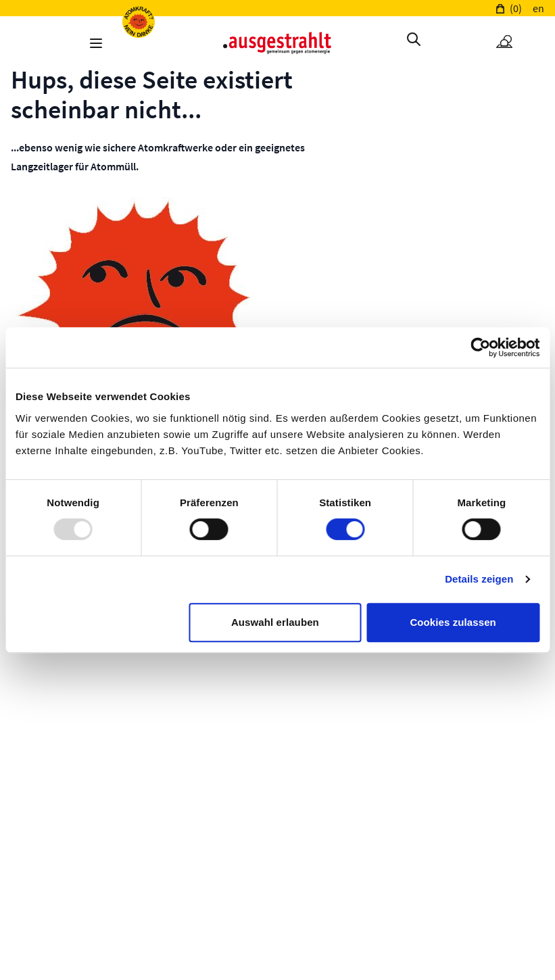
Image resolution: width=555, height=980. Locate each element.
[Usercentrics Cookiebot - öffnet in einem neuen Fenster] (480, 347)
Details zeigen (479, 579)
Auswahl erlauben (275, 622)
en (538, 8)
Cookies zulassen (453, 622)
